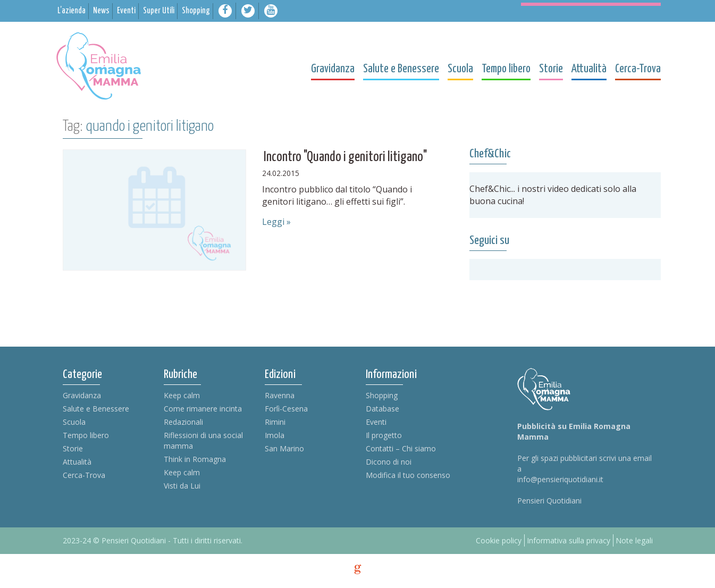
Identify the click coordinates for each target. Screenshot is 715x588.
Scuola (74, 422)
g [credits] (358, 569)
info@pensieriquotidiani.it (560, 479)
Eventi (376, 422)
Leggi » (276, 222)
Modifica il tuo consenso (408, 475)
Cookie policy (499, 540)
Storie (73, 448)
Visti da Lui (182, 486)
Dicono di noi (389, 462)
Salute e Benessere (96, 409)
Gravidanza (82, 395)
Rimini (275, 422)
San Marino (284, 448)
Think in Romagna (195, 459)
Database (382, 409)
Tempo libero (86, 435)
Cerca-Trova (84, 475)
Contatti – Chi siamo (401, 448)
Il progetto (384, 435)
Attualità (77, 462)
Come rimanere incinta (203, 409)
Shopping (382, 395)
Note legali (634, 540)
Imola (275, 435)
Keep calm (182, 395)
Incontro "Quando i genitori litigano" (345, 157)
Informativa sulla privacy (569, 540)
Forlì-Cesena (286, 409)
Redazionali (183, 422)
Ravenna (280, 395)
